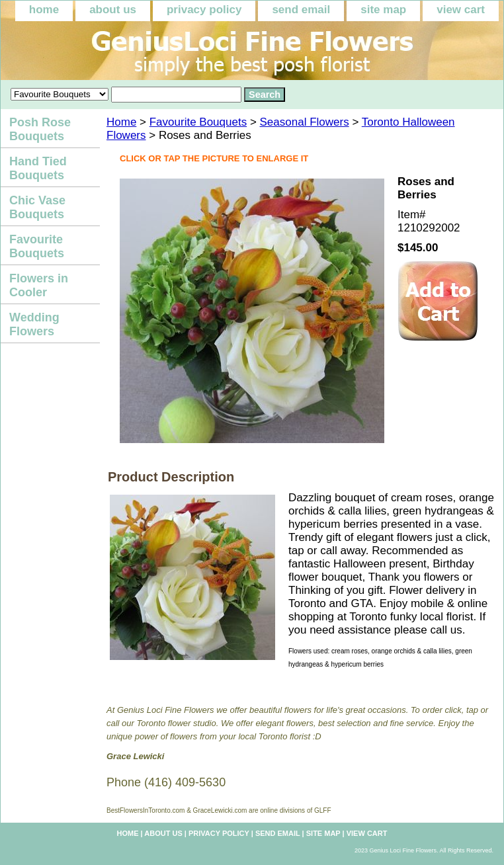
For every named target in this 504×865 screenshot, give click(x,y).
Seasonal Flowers (305, 122)
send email (301, 10)
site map (383, 10)
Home (121, 122)
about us (113, 10)
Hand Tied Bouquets (38, 168)
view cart (461, 10)
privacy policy (204, 10)
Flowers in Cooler (39, 285)
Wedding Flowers (34, 324)
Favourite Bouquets (198, 122)
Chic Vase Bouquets (37, 207)
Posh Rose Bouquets (40, 129)
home (44, 10)
